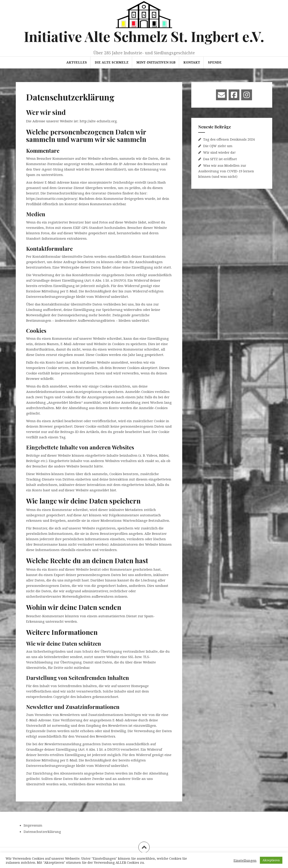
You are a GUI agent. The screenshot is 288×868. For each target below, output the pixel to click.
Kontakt (192, 62)
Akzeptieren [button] (271, 860)
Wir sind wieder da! (219, 152)
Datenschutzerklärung (42, 832)
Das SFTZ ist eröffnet (220, 159)
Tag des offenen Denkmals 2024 (229, 139)
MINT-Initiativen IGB (156, 62)
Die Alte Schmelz (112, 62)
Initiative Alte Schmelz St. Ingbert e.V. (144, 36)
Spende (215, 62)
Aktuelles (77, 62)
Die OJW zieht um (218, 146)
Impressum (33, 825)
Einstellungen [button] (245, 860)
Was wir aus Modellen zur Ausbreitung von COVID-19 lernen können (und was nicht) (226, 171)
